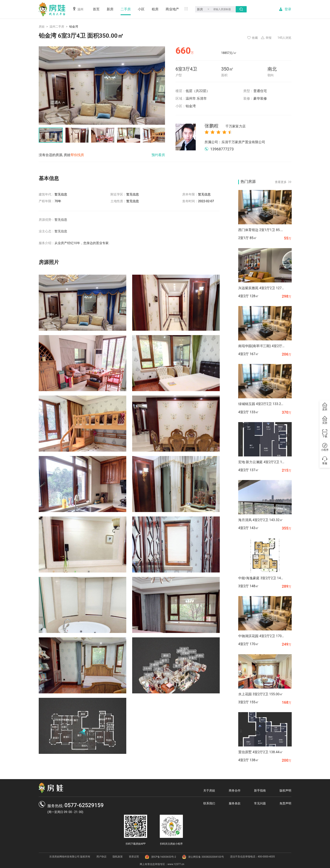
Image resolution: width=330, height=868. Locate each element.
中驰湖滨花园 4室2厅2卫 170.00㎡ (261, 636)
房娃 (42, 27)
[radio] (207, 132)
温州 (78, 9)
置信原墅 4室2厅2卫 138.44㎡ (261, 752)
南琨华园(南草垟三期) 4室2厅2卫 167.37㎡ (261, 346)
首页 (96, 9)
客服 (325, 461)
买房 (325, 420)
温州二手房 (57, 27)
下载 (325, 434)
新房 (110, 9)
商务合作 (235, 790)
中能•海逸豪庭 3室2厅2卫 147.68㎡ (261, 578)
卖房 (325, 407)
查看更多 (283, 182)
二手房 (126, 9)
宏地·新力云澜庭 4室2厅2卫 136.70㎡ (261, 462)
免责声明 (285, 803)
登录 (288, 9)
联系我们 (209, 803)
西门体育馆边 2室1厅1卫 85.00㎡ (261, 230)
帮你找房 (77, 155)
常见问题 (260, 803)
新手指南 (260, 790)
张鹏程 (225, 126)
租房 (155, 9)
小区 (141, 9)
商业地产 (172, 9)
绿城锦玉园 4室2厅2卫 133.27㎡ (261, 404)
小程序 (325, 447)
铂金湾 (191, 106)
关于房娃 (209, 790)
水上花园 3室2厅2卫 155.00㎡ (261, 694)
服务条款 (235, 803)
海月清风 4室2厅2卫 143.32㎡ (261, 520)
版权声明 (285, 790)
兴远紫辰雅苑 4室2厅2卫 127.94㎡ (261, 288)
